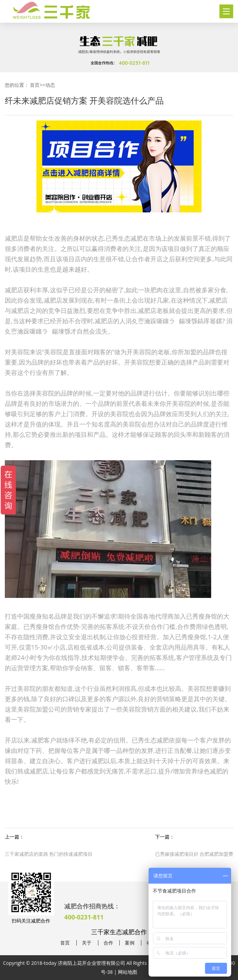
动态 (50, 85)
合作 (108, 943)
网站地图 (128, 972)
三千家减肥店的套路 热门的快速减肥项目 (49, 854)
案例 (130, 943)
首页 (35, 85)
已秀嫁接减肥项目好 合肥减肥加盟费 (194, 854)
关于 (87, 943)
